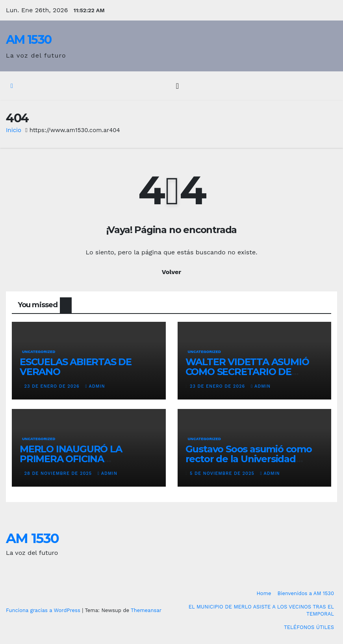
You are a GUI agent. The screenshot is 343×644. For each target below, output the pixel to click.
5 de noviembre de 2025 (223, 473)
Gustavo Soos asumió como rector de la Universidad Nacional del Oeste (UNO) (249, 459)
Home (264, 593)
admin (95, 386)
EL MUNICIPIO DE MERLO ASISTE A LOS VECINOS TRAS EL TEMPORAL (261, 610)
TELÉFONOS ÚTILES (309, 627)
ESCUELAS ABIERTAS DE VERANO (76, 367)
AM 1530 (29, 40)
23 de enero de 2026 (53, 386)
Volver (172, 272)
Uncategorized (39, 352)
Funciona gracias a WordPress (44, 610)
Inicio (14, 130)
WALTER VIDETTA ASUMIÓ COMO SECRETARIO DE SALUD (247, 372)
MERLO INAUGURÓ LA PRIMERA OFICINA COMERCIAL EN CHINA (71, 459)
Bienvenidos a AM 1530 (306, 593)
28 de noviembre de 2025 (59, 473)
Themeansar (146, 610)
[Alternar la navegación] (177, 86)
